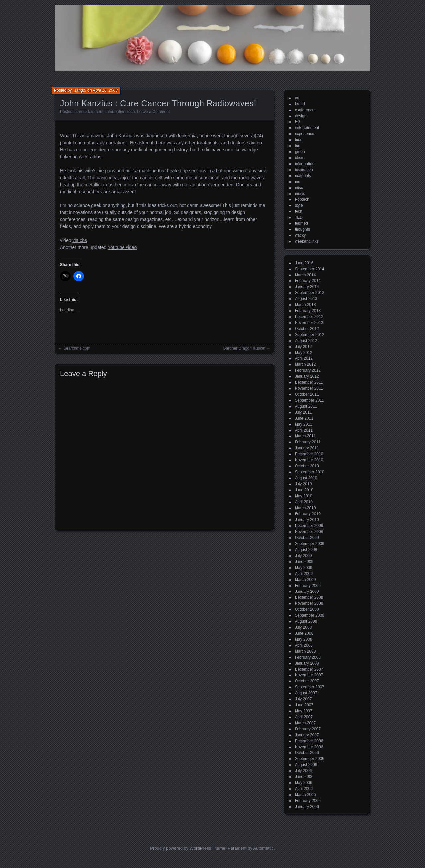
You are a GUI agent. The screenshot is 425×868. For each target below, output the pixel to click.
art (297, 98)
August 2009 (306, 550)
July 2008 (303, 627)
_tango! (80, 90)
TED (299, 217)
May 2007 (304, 711)
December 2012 (309, 317)
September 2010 (310, 472)
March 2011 (305, 436)
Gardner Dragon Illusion (244, 348)
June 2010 (304, 490)
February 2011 (308, 442)
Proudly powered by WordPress (180, 848)
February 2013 (308, 311)
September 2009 (310, 544)
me (298, 182)
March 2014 (305, 275)
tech (131, 112)
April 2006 (304, 789)
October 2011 (307, 394)
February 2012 (308, 370)
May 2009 (304, 568)
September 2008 (310, 615)
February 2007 (308, 729)
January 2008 (307, 663)
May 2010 (304, 496)
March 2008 (305, 651)
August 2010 (306, 478)
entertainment (91, 112)
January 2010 (307, 520)
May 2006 (304, 783)
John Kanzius (121, 136)
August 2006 (306, 765)
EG (298, 122)
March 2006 (305, 795)
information (115, 112)
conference (305, 110)
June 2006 (304, 777)
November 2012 (309, 323)
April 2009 (304, 574)
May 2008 (304, 639)
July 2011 (303, 412)
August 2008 (306, 621)
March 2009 (305, 580)
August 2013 (306, 299)
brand (300, 104)
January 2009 (307, 592)
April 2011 (304, 430)
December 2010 (309, 454)
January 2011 (307, 448)
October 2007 (307, 681)
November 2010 (309, 460)
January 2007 (307, 735)
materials (303, 176)
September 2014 (310, 269)
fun (298, 146)
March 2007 (305, 723)
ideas (300, 158)
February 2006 (308, 801)
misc (299, 188)
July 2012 (303, 347)
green (300, 152)
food (299, 140)
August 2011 (306, 406)
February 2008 (308, 657)
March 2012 (305, 364)
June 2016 (304, 263)
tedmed (301, 223)
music (300, 194)
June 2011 (304, 418)
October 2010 (307, 466)
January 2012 (307, 376)
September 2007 (310, 687)
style (299, 205)
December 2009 (309, 526)
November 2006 (309, 747)
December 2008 (309, 597)
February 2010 (308, 514)
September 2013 (310, 293)
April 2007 (304, 717)
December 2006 (309, 741)
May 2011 (304, 424)
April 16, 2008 (105, 90)
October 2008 (307, 609)
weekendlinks (307, 241)
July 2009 (303, 556)
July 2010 (303, 484)
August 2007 (306, 693)
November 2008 (309, 603)
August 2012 (306, 341)
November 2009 (309, 532)
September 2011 (310, 400)
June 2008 (304, 633)
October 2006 (307, 753)
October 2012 (307, 329)
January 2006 (307, 807)
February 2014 (308, 281)
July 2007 (303, 699)
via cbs (80, 240)
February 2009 (308, 586)
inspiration (304, 170)
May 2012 (304, 353)
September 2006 (310, 759)
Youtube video (122, 247)
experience (305, 134)
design (301, 116)
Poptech (302, 199)
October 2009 (307, 538)
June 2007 (304, 705)
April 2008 (304, 645)
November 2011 (309, 388)
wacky (300, 235)
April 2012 (304, 358)
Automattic (263, 848)
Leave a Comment (153, 112)
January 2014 (307, 287)
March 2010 (305, 508)
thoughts (302, 229)
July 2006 (303, 771)
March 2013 (305, 305)
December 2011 (309, 382)
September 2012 (310, 335)
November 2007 (309, 675)
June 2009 (304, 562)
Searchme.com (77, 348)
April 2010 (304, 502)
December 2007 (309, 669)
